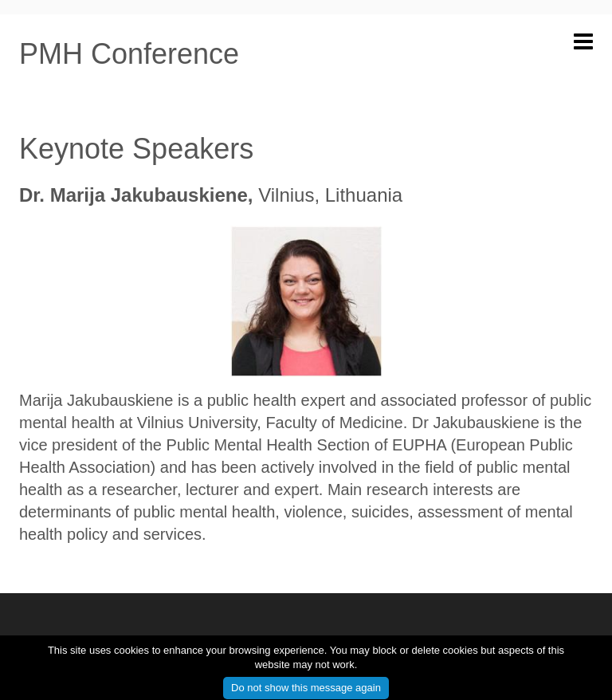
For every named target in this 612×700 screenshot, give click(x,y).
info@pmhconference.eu (532, 640)
